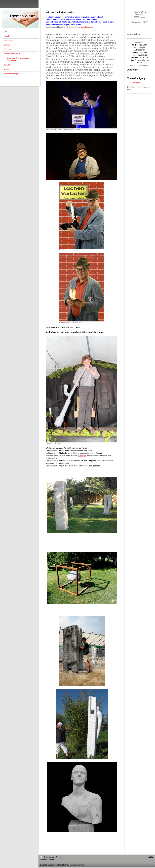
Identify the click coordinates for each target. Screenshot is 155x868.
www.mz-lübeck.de (86, 27)
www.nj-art (82, 456)
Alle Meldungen (134, 83)
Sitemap (59, 857)
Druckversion (47, 857)
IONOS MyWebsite (71, 865)
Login (151, 857)
